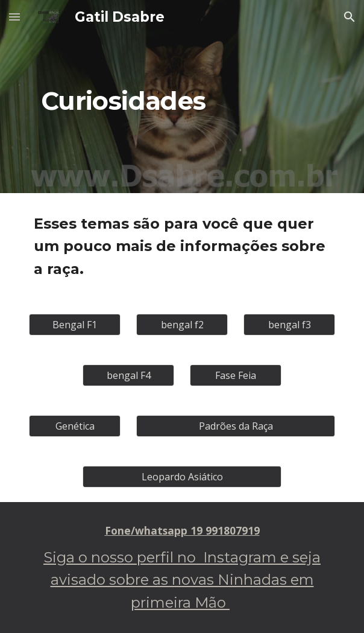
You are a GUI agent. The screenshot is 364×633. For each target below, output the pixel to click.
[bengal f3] (289, 325)
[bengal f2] (182, 325)
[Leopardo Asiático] (182, 477)
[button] (14, 17)
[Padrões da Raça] (235, 426)
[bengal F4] (128, 375)
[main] (182, 97)
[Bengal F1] (74, 325)
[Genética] (74, 426)
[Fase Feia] (235, 375)
